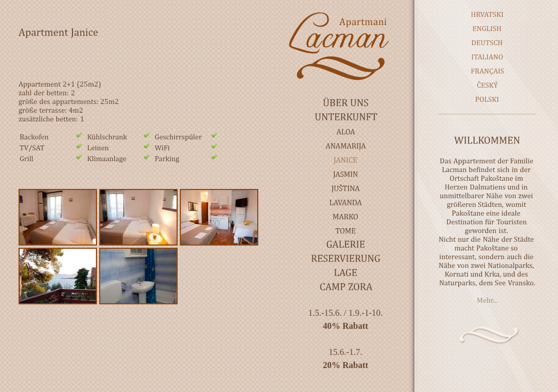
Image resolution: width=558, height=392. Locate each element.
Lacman (345, 46)
